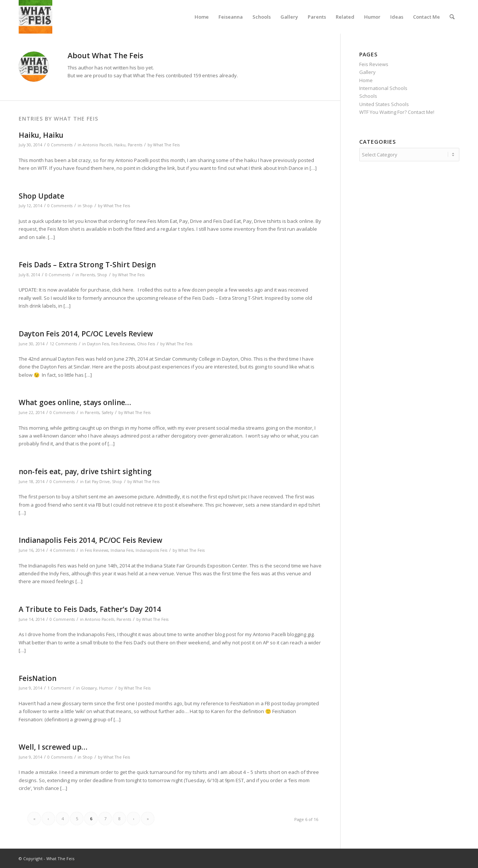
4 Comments (62, 550)
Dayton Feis (98, 344)
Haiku (120, 145)
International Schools (383, 88)
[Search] (452, 17)
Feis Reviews (123, 344)
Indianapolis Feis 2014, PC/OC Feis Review (91, 540)
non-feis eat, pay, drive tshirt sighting (85, 472)
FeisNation (38, 678)
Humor (106, 688)
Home (366, 80)
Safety (107, 413)
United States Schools (384, 104)
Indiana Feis (122, 550)
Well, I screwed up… (53, 747)
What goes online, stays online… (75, 402)
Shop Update (41, 196)
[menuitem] (202, 17)
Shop (88, 206)
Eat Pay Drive (97, 482)
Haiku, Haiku (41, 135)
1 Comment (59, 688)
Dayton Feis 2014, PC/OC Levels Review (86, 334)
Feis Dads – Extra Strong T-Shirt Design (87, 265)
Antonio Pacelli (97, 145)
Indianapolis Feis (151, 550)
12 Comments (63, 344)
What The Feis (166, 145)
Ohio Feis (146, 344)
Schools (368, 96)
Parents (135, 145)
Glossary (89, 688)
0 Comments (60, 145)
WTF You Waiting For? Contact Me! (397, 112)
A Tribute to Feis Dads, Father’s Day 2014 (90, 609)
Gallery (367, 72)
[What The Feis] (35, 17)
